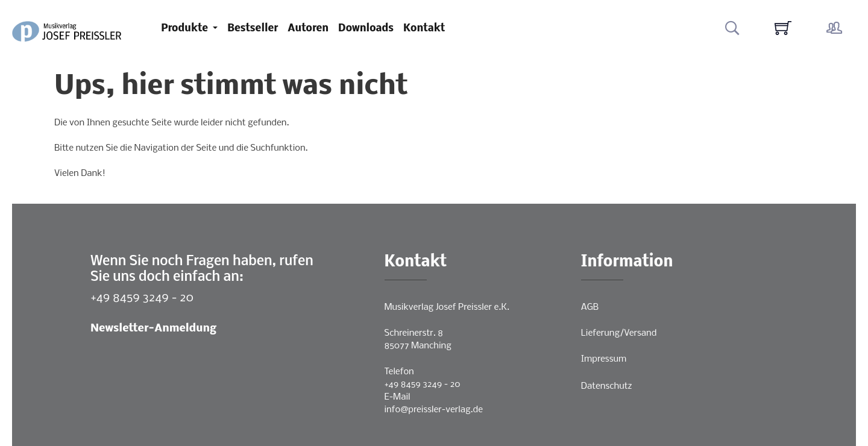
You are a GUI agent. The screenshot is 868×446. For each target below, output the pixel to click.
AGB (590, 307)
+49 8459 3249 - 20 (142, 298)
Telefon (399, 372)
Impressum (604, 359)
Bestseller (253, 29)
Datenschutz (607, 386)
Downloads (366, 29)
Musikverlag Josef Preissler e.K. (447, 307)
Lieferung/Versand (619, 333)
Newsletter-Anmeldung (153, 329)
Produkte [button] (186, 29)
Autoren (308, 29)
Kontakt (424, 29)
